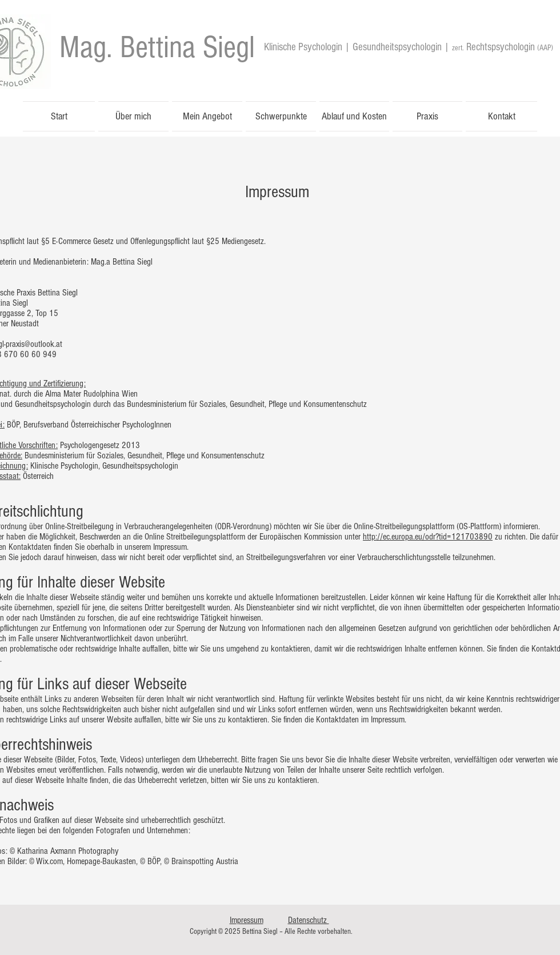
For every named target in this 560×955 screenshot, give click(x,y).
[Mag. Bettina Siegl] (157, 47)
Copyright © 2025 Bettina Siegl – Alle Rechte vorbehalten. (271, 932)
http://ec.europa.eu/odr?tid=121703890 (428, 537)
